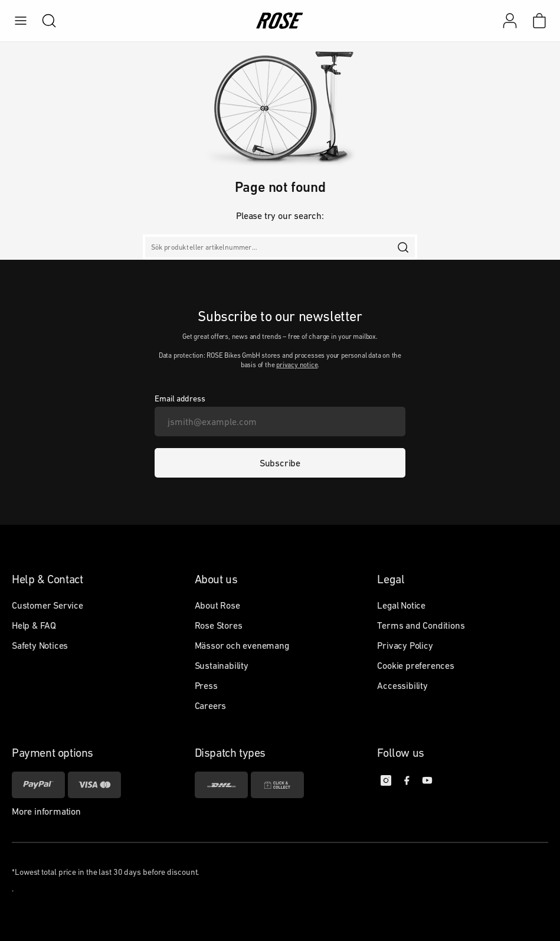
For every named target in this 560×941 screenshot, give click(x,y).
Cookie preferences (415, 665)
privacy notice (297, 365)
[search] (43, 21)
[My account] (510, 21)
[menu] (21, 21)
